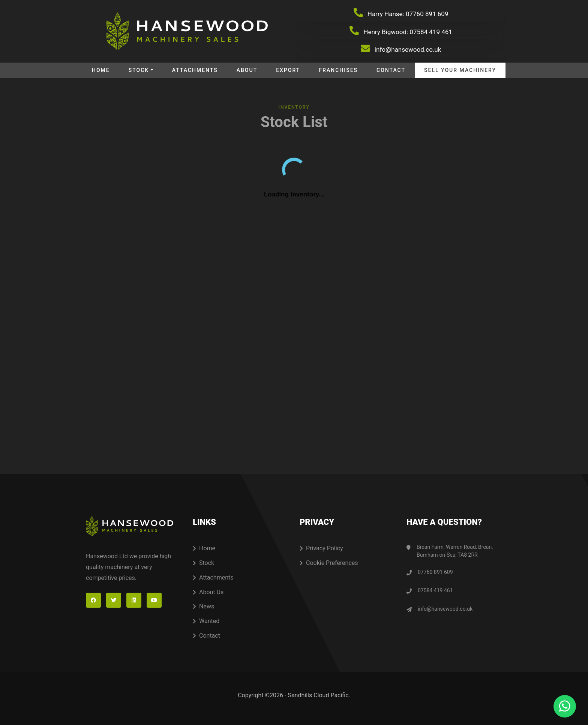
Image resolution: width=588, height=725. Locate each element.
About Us (208, 592)
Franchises (338, 70)
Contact (391, 70)
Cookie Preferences (329, 563)
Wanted (206, 621)
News (203, 606)
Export (288, 70)
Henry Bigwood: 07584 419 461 (401, 31)
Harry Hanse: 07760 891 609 (401, 13)
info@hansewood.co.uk (401, 48)
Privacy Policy (321, 548)
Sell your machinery (460, 70)
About (247, 70)
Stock (139, 70)
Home (101, 70)
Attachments (195, 70)
